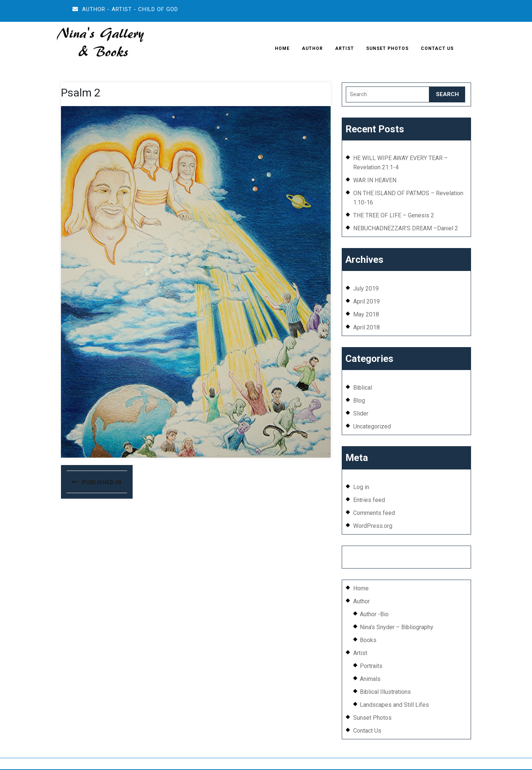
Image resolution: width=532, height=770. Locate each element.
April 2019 (366, 301)
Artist (345, 48)
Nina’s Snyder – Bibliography (397, 627)
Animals (370, 679)
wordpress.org (287, 764)
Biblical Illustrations (385, 692)
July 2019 (366, 289)
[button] (100, 43)
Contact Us (437, 48)
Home (282, 48)
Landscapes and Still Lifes (394, 705)
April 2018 (366, 327)
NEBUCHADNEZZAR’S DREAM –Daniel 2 (406, 228)
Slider (361, 413)
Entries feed (369, 500)
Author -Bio (374, 614)
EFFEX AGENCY (424, 554)
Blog (359, 401)
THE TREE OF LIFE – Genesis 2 (394, 215)
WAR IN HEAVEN (375, 180)
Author (312, 48)
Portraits (371, 666)
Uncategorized (372, 426)
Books (368, 640)
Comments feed (374, 513)
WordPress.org (373, 526)
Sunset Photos (387, 48)
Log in (361, 487)
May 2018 (366, 314)
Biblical (363, 388)
